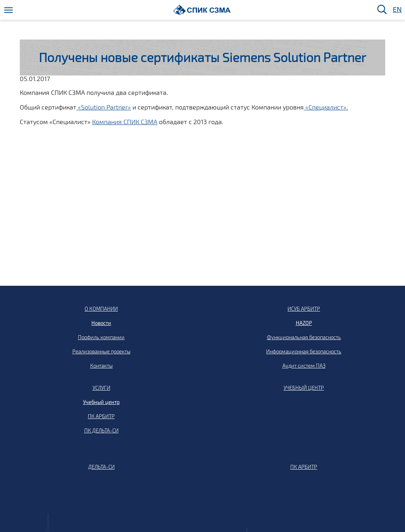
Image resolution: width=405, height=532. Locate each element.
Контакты (101, 366)
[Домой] (202, 10)
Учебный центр (101, 402)
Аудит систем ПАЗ (304, 366)
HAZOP (304, 323)
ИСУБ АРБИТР (304, 309)
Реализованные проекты (101, 351)
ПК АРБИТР (101, 416)
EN (397, 10)
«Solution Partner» (104, 107)
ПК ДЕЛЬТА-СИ (101, 430)
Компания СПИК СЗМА (125, 122)
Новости (101, 323)
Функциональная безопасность (304, 337)
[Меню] (9, 10)
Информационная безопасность (304, 351)
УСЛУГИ (101, 388)
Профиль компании (101, 337)
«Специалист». (326, 107)
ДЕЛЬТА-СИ (101, 467)
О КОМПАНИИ (101, 309)
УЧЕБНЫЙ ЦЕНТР (304, 388)
